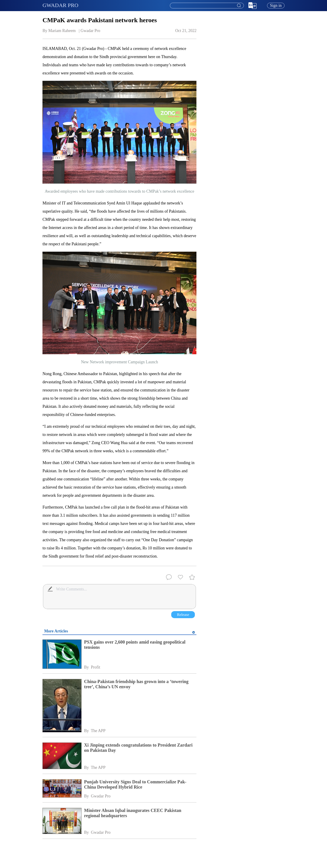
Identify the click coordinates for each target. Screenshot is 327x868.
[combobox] (207, 6)
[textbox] (207, 6)
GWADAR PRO (60, 5)
